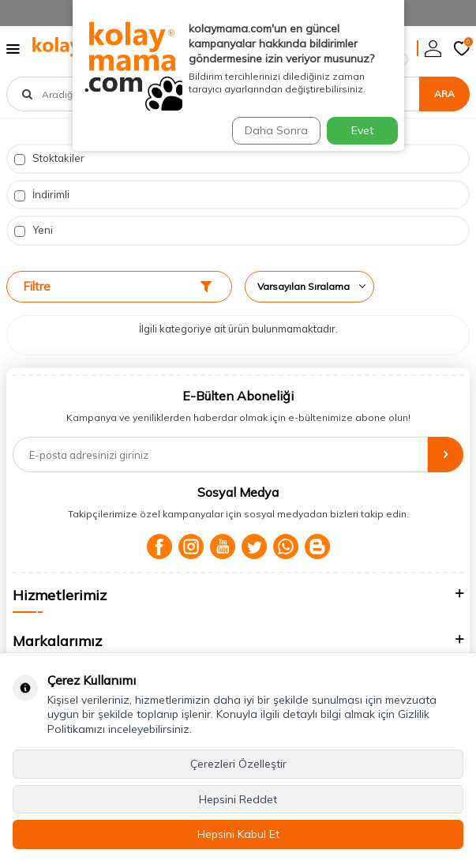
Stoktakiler (49, 158)
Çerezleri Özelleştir (238, 764)
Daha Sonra (276, 130)
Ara (444, 94)
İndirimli (42, 195)
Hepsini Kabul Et (238, 834)
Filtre (117, 286)
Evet (362, 130)
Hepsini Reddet (238, 799)
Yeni (34, 230)
